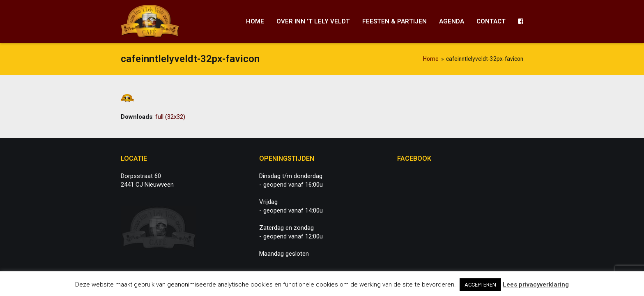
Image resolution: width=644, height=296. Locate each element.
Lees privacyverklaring (536, 284)
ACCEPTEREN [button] (480, 285)
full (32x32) (170, 117)
